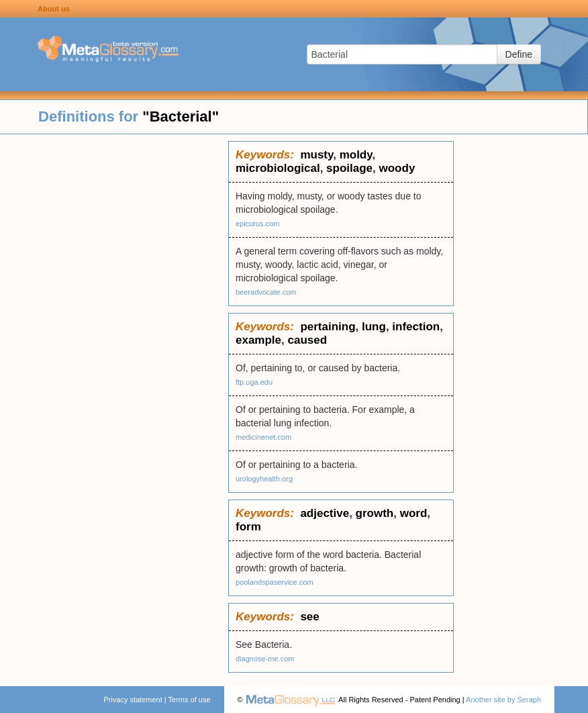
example (258, 340)
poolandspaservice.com (275, 582)
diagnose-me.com (265, 659)
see (309, 617)
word (414, 513)
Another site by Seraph (503, 700)
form (248, 527)
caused (308, 340)
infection (416, 327)
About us (54, 9)
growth (375, 513)
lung (374, 327)
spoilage (349, 168)
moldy (356, 155)
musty (316, 155)
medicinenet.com (263, 437)
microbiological (278, 168)
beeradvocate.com (266, 292)
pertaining (328, 327)
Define (519, 54)
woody (397, 168)
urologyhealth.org (264, 479)
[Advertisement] (114, 342)
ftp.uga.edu (254, 382)
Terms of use (190, 700)
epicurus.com (257, 224)
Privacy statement (133, 700)
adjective (325, 513)
